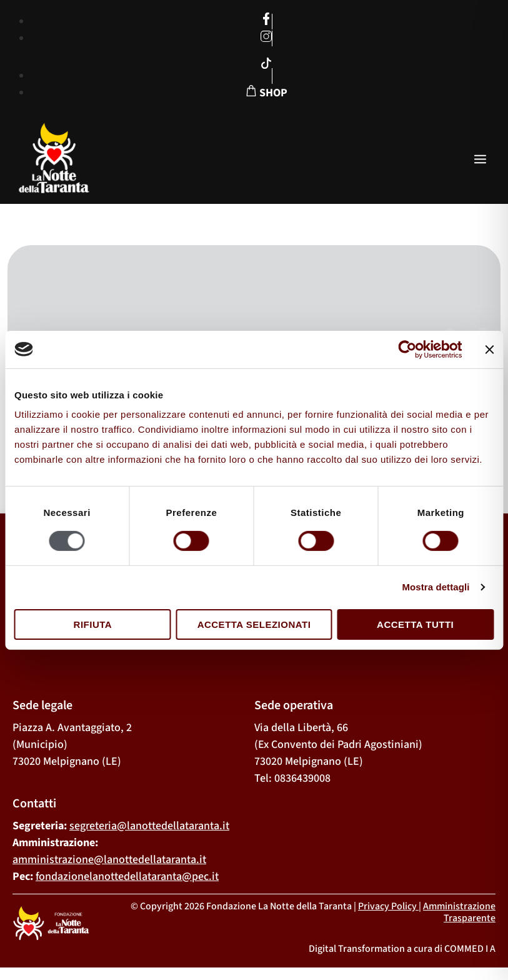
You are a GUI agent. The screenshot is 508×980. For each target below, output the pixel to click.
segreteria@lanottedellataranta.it (149, 826)
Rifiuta (93, 624)
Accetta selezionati (254, 624)
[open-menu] (480, 160)
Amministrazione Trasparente (459, 912)
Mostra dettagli (436, 587)
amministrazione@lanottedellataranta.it (109, 860)
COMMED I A (470, 949)
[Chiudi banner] (489, 349)
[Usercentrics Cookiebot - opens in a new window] (407, 349)
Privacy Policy (387, 906)
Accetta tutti (415, 624)
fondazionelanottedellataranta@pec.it (127, 876)
